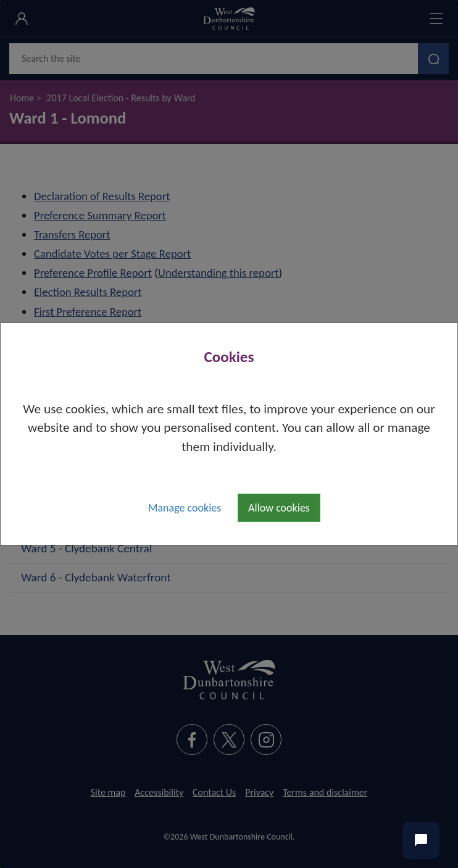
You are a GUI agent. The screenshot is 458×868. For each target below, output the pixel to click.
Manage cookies (185, 508)
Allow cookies (279, 508)
